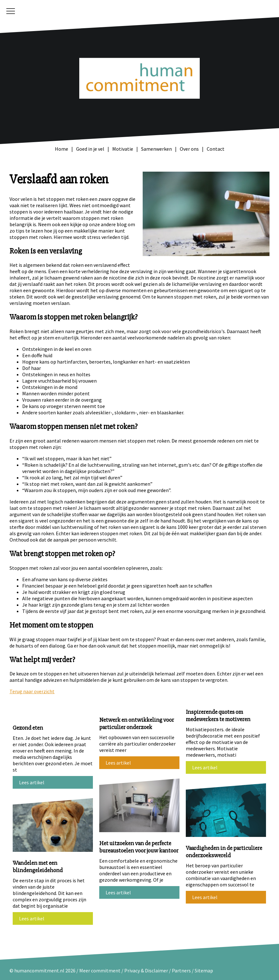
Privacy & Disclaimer (147, 970)
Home (62, 149)
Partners (181, 970)
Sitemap (204, 970)
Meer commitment (100, 970)
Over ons (189, 149)
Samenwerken (156, 149)
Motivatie (123, 149)
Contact (216, 149)
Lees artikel (32, 782)
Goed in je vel (90, 149)
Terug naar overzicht (32, 691)
